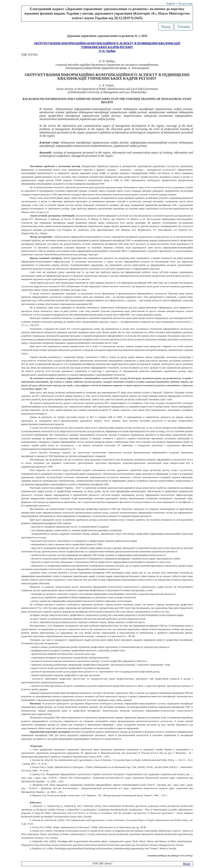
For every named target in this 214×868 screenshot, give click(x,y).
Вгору (187, 864)
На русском (185, 4)
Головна (184, 27)
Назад (166, 27)
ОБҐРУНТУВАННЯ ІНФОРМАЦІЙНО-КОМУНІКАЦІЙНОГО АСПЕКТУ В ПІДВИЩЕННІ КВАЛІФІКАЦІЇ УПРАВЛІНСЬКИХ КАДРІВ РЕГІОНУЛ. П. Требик (107, 47)
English (171, 4)
